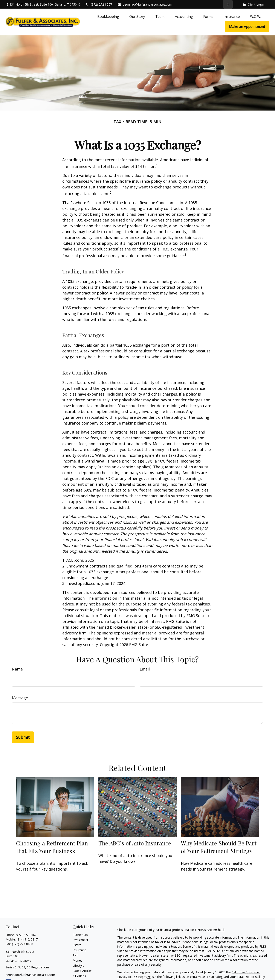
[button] (108, 16)
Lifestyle (78, 966)
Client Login (253, 4)
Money (77, 960)
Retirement (80, 935)
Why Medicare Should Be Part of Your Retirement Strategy (219, 847)
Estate (77, 945)
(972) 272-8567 (99, 4)
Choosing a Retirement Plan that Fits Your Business (52, 847)
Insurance (79, 950)
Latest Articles (82, 971)
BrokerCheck (216, 930)
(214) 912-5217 (27, 939)
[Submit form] (23, 737)
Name (17, 669)
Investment (80, 940)
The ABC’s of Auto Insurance (135, 843)
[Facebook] (228, 4)
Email (145, 669)
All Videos (79, 976)
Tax (75, 955)
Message (20, 698)
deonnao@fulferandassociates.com (145, 4)
